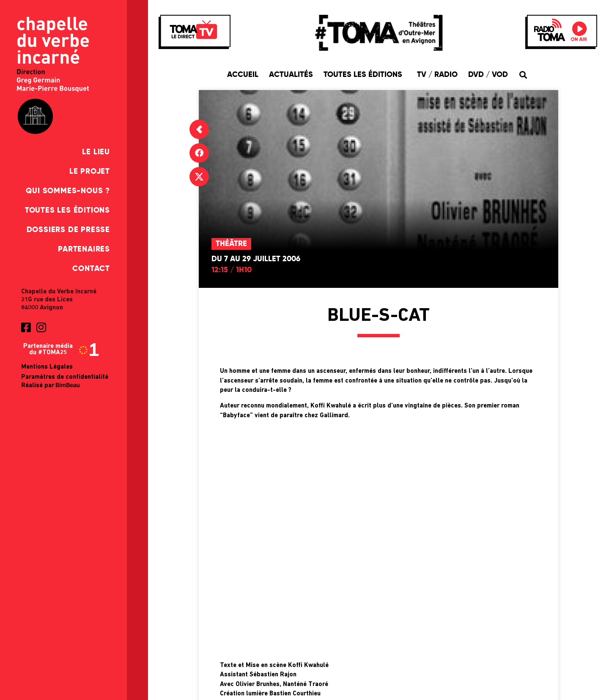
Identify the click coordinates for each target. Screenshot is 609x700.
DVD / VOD (488, 75)
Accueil (243, 75)
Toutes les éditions (67, 211)
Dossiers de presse (68, 230)
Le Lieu (96, 152)
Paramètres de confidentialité (65, 377)
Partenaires (84, 249)
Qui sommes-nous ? (68, 191)
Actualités (291, 75)
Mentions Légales (47, 367)
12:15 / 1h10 (232, 270)
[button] (523, 75)
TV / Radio (437, 75)
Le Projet (90, 172)
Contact (91, 269)
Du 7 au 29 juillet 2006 (256, 259)
